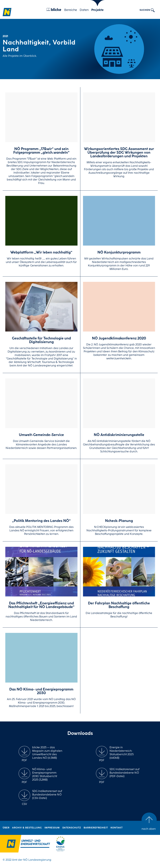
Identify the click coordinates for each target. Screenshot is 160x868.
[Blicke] (54, 10)
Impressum (52, 828)
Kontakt (117, 828)
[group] (24, 754)
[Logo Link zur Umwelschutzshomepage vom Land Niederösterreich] (25, 844)
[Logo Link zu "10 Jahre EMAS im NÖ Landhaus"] (60, 844)
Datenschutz (72, 828)
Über (6, 828)
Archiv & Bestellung (27, 828)
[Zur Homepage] (7, 12)
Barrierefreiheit (96, 828)
